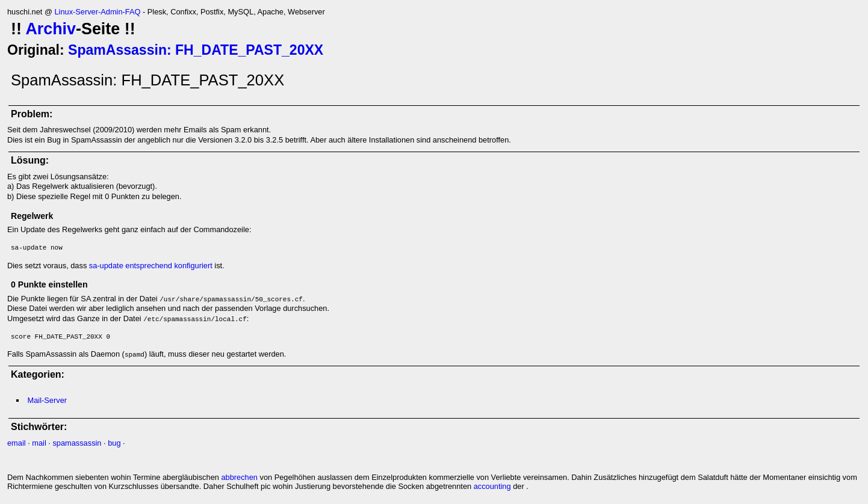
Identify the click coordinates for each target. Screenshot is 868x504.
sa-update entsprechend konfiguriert (151, 266)
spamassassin (77, 443)
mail (39, 443)
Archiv (51, 29)
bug (114, 443)
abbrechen (239, 477)
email (17, 443)
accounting (492, 486)
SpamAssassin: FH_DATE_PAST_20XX (196, 50)
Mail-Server (47, 400)
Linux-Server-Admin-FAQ (97, 12)
